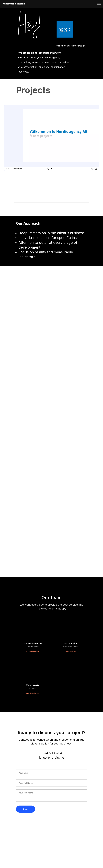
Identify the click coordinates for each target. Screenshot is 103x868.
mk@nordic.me (70, 651)
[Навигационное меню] (99, 4)
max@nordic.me (33, 693)
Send (26, 809)
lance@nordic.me (33, 651)
